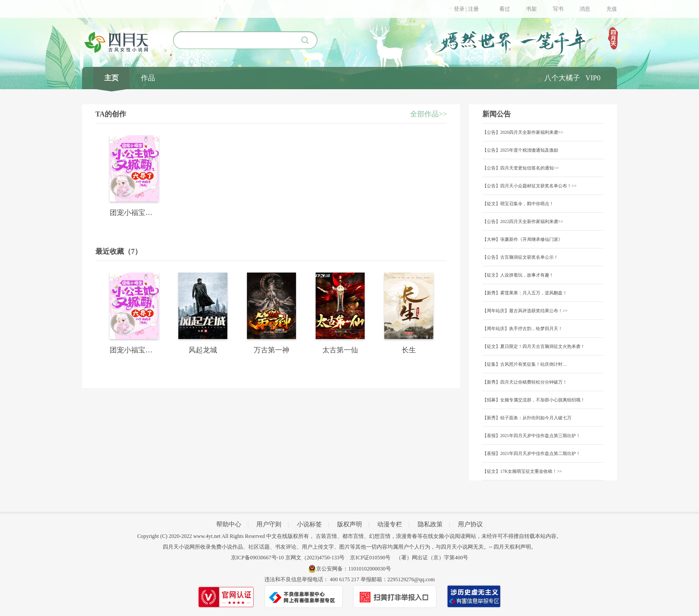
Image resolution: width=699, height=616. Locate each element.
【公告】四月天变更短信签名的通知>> (520, 168)
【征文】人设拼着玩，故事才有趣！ (518, 275)
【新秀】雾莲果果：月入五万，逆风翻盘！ (525, 293)
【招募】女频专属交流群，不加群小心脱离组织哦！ (534, 400)
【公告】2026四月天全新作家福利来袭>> (523, 132)
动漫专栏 (390, 524)
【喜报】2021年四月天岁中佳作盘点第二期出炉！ (531, 453)
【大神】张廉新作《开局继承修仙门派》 (522, 239)
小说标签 (309, 524)
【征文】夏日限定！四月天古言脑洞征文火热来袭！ (534, 346)
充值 (612, 9)
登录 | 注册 (466, 9)
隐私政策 (430, 524)
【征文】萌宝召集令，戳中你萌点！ (518, 204)
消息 (585, 9)
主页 (111, 78)
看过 (505, 9)
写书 (558, 9)
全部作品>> (428, 114)
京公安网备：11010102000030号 (354, 569)
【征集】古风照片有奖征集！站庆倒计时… (525, 364)
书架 (531, 9)
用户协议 (470, 524)
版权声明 (349, 524)
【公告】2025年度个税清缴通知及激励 (520, 150)
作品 (148, 78)
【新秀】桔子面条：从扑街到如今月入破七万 (527, 418)
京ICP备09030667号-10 (257, 558)
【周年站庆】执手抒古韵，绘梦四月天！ (522, 329)
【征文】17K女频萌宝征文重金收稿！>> (522, 471)
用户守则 (269, 524)
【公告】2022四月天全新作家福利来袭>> (523, 221)
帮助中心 (229, 524)
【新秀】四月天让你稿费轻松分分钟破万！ (525, 382)
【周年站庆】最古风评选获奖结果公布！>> (525, 311)
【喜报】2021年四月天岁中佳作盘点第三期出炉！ (531, 436)
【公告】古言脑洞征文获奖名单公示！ (520, 257)
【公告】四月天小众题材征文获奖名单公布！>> (529, 186)
